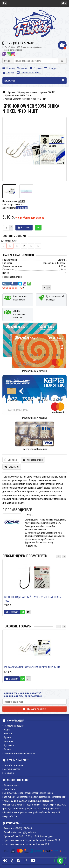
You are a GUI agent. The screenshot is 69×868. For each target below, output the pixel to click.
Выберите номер (9, 241)
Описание (11, 460)
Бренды (50, 68)
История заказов (11, 769)
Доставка (8, 745)
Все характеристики (12, 277)
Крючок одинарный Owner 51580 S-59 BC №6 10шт (33, 599)
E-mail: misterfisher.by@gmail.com (19, 832)
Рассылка (8, 773)
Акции (22, 68)
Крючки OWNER (47, 92)
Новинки (9, 68)
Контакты (8, 741)
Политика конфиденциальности (19, 753)
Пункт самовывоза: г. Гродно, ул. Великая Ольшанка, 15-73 (31, 840)
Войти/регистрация (13, 765)
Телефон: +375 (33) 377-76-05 (17, 828)
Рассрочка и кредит (29, 73)
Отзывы (36, 68)
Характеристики (33, 460)
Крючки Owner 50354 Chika (18, 96)
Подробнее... (31, 546)
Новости (7, 734)
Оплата (7, 749)
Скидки (8, 73)
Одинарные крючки (28, 92)
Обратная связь (11, 785)
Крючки (12, 92)
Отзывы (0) (12, 467)
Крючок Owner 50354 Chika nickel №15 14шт (32, 667)
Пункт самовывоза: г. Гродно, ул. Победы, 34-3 (26, 844)
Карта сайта (9, 789)
